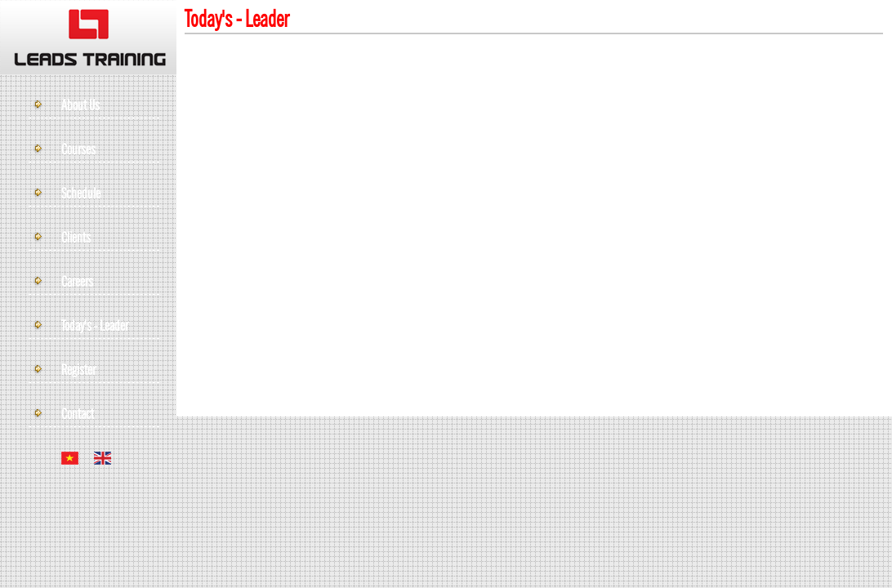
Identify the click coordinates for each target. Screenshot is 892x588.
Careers (77, 283)
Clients (76, 238)
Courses (78, 150)
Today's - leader (95, 327)
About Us (80, 106)
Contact (78, 415)
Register (78, 371)
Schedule (81, 194)
